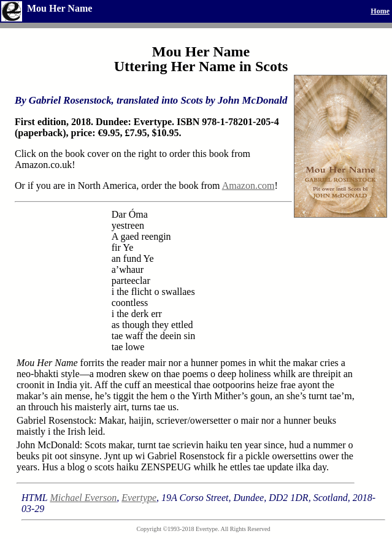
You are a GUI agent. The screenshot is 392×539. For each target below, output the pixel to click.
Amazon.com (248, 185)
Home (380, 11)
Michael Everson (83, 498)
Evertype (139, 498)
